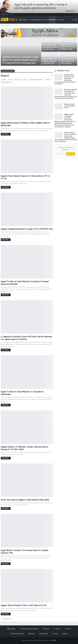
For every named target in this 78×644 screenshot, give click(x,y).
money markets (17, 634)
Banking (23, 20)
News (32, 634)
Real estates (44, 634)
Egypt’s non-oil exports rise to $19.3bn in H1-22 (24, 605)
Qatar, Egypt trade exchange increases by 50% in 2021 (50, 47)
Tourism (55, 634)
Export (52, 20)
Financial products (7, 82)
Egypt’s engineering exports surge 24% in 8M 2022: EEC (50, 61)
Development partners (38, 20)
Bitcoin (10, 80)
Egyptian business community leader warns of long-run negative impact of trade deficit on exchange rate (21, 60)
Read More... (6, 134)
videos (65, 634)
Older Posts (6, 619)
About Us (4, 14)
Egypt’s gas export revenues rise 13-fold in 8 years (68, 61)
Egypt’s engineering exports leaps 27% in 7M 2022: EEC (27, 229)
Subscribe (71, 154)
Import (60, 20)
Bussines (25, 80)
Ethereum (48, 80)
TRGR (55, 640)
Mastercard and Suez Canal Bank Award (70, 106)
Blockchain (17, 80)
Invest (68, 629)
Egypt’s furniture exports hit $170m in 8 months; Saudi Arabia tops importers (68, 49)
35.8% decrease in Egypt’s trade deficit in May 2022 (25, 500)
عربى (12, 14)
